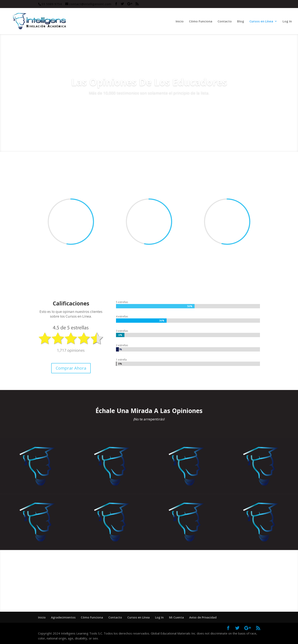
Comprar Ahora (71, 368)
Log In (287, 21)
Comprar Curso (149, 105)
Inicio (180, 21)
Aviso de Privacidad (203, 617)
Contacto (225, 21)
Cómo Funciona (201, 21)
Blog (241, 21)
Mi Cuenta (176, 617)
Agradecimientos (63, 617)
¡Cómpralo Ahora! (149, 590)
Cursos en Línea (261, 21)
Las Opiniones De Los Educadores (149, 82)
